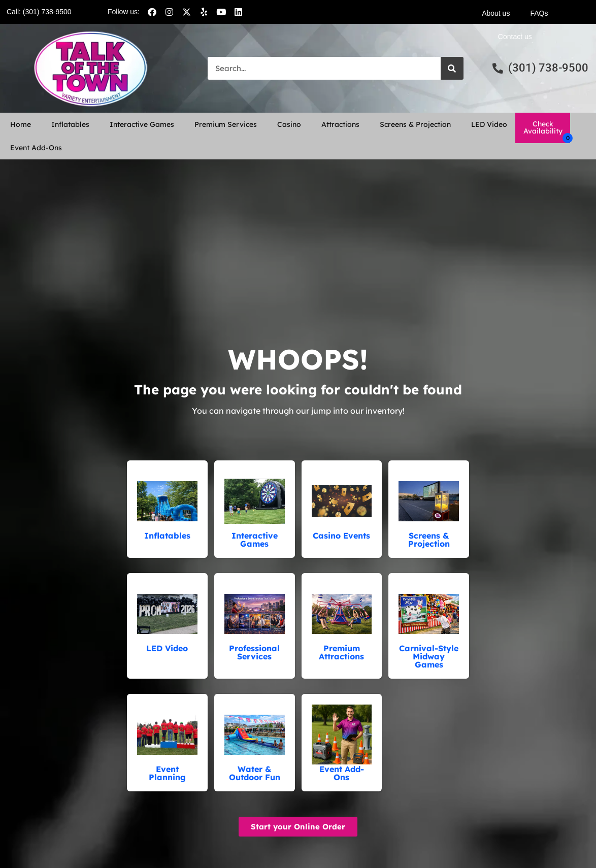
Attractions (340, 124)
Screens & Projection (415, 124)
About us (496, 13)
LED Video (489, 124)
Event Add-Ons (36, 148)
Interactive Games (142, 124)
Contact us (515, 37)
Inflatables (70, 124)
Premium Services (226, 124)
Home (21, 124)
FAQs (539, 13)
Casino (289, 124)
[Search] (452, 68)
